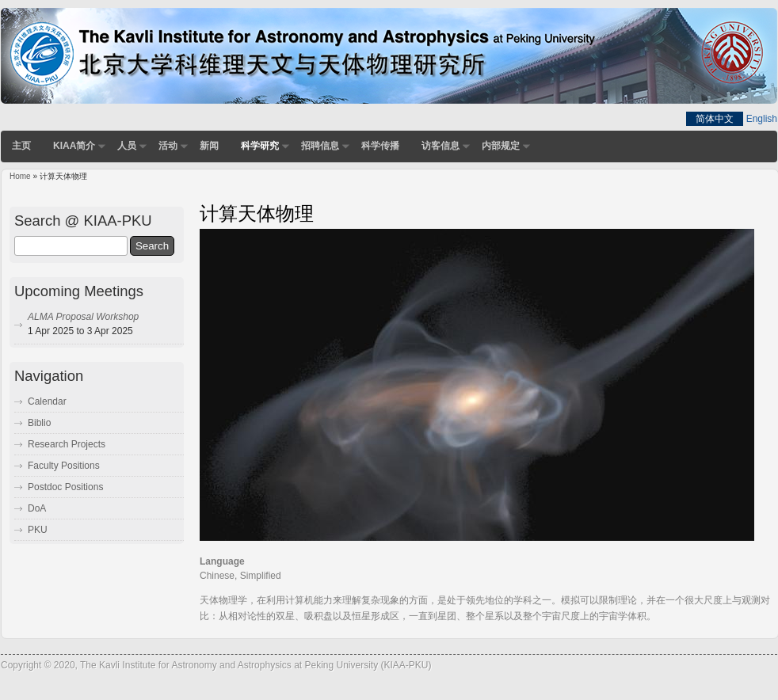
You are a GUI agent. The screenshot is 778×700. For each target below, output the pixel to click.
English (762, 119)
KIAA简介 (74, 146)
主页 (21, 146)
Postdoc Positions (65, 487)
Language (222, 561)
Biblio (39, 423)
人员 (127, 146)
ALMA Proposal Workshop (83, 317)
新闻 (209, 146)
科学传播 (380, 146)
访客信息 (440, 146)
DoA (37, 508)
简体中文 (715, 119)
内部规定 (501, 146)
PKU (38, 530)
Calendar (47, 401)
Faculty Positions (64, 466)
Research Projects (67, 444)
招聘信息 (320, 146)
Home (20, 176)
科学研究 (260, 146)
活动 (168, 146)
